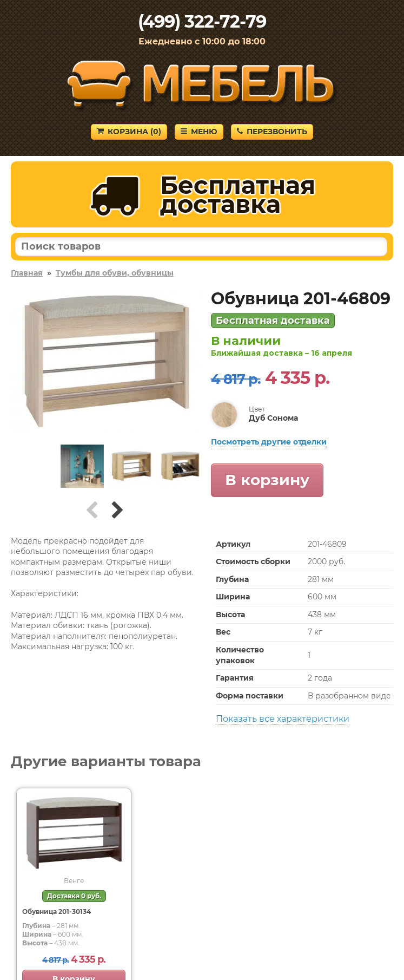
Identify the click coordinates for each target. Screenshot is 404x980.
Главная (27, 273)
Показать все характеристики (283, 719)
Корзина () (129, 132)
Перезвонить (272, 132)
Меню (199, 132)
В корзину (267, 480)
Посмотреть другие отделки (269, 442)
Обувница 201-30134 (57, 912)
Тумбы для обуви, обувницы (115, 273)
